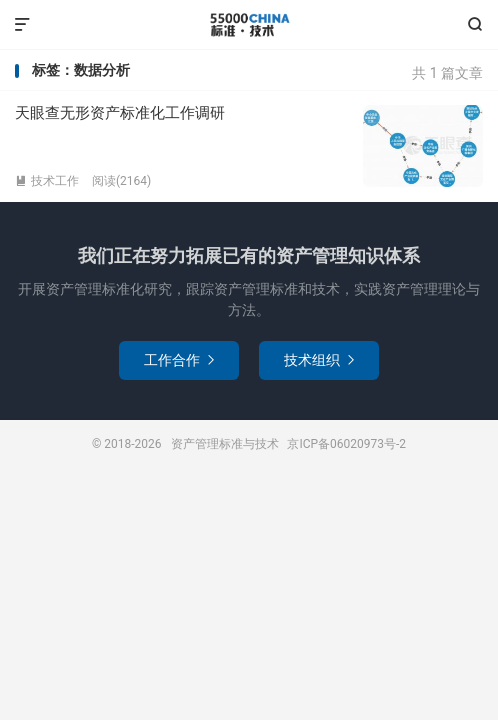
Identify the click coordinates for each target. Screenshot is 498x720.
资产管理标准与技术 (249, 25)
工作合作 (179, 360)
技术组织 (319, 360)
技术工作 (47, 181)
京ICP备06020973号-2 (346, 444)
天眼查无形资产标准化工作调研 (120, 113)
